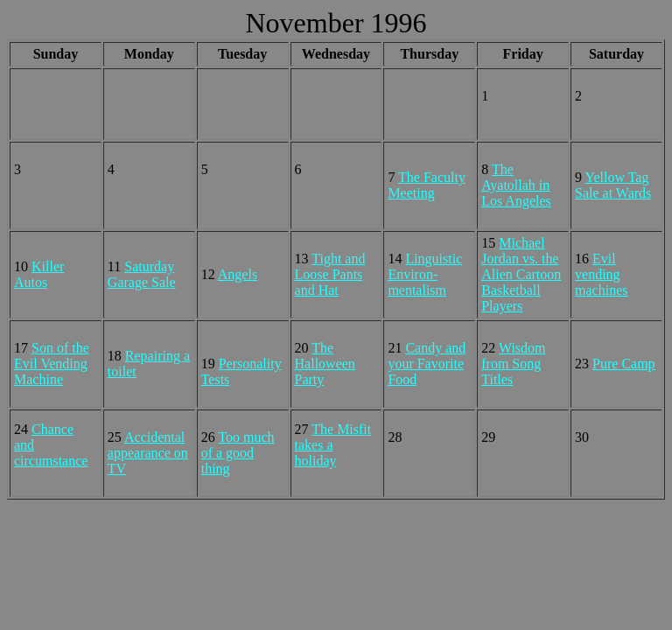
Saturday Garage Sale (142, 274)
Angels (238, 274)
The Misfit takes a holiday (333, 445)
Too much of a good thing (238, 453)
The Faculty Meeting (427, 185)
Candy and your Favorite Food (427, 364)
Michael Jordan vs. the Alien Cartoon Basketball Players (521, 274)
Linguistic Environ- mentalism (425, 274)
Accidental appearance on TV (148, 453)
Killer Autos (39, 274)
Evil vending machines (601, 274)
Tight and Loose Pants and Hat (330, 274)
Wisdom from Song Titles (513, 364)
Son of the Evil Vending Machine (52, 364)
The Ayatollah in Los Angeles (516, 185)
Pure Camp (624, 364)
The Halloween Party (325, 364)
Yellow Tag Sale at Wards (613, 185)
